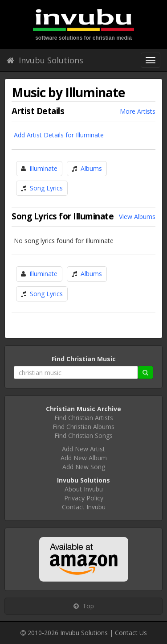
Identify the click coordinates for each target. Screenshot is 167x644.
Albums (91, 168)
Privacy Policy (84, 498)
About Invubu (84, 489)
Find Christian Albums (83, 427)
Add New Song (84, 467)
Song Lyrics (46, 188)
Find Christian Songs (83, 436)
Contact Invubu (84, 507)
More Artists (138, 111)
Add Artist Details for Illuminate (59, 135)
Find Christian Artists (84, 418)
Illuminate (43, 168)
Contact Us (131, 633)
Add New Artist (83, 449)
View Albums (137, 217)
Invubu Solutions (45, 60)
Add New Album (84, 458)
